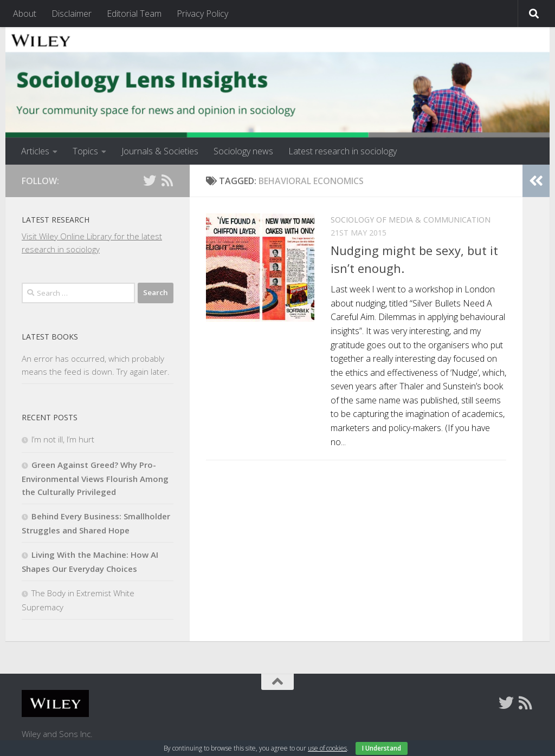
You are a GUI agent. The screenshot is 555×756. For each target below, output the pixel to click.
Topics (85, 151)
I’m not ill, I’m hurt (63, 439)
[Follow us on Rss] (167, 180)
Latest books (50, 337)
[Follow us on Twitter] (150, 180)
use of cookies (327, 748)
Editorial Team (134, 14)
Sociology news (243, 151)
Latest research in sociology (343, 151)
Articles (35, 151)
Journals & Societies (160, 151)
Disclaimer (72, 14)
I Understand (382, 748)
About (25, 14)
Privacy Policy (202, 14)
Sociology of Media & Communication (411, 220)
